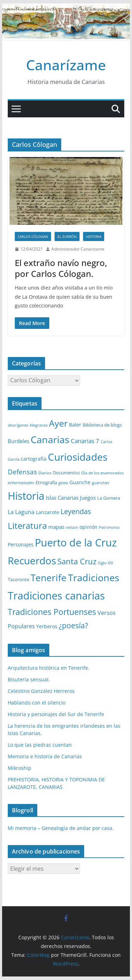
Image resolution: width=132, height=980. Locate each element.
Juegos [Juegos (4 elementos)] (88, 498)
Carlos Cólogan (33, 236)
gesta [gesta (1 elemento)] (63, 483)
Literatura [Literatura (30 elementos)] (27, 525)
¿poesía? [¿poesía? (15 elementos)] (73, 625)
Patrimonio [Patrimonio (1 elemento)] (109, 527)
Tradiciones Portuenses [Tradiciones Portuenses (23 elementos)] (52, 612)
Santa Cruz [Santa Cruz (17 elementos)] (77, 561)
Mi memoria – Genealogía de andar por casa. (61, 828)
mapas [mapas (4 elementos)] (56, 527)
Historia (94, 236)
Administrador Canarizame (78, 249)
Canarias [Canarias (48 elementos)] (50, 439)
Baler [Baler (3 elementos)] (75, 425)
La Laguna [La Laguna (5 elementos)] (21, 512)
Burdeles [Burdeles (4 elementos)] (18, 441)
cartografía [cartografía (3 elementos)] (34, 459)
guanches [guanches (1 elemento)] (100, 483)
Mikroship (20, 768)
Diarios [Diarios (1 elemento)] (45, 473)
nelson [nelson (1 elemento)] (72, 527)
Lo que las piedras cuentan (40, 745)
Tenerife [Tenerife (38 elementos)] (49, 578)
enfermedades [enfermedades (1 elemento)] (21, 483)
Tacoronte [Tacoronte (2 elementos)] (18, 579)
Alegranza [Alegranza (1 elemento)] (39, 425)
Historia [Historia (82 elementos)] (26, 496)
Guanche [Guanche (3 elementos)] (80, 482)
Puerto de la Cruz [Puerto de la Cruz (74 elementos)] (76, 542)
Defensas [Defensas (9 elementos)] (22, 472)
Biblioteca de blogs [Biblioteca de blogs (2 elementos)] (102, 425)
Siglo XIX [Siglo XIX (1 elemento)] (105, 563)
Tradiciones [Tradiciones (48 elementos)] (94, 577)
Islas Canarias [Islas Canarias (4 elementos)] (62, 498)
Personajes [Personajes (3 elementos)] (21, 544)
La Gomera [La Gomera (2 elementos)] (109, 498)
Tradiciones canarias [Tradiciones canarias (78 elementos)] (56, 596)
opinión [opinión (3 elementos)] (89, 527)
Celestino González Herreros (41, 691)
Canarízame (66, 65)
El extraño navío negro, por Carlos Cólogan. (61, 268)
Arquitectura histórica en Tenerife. (49, 668)
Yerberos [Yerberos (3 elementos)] (47, 626)
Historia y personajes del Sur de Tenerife (56, 714)
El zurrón (67, 236)
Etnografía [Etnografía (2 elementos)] (46, 482)
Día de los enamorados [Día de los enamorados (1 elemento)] (102, 473)
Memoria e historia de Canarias (45, 756)
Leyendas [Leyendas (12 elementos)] (76, 511)
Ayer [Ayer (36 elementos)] (58, 423)
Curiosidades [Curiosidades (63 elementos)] (78, 457)
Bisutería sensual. (29, 679)
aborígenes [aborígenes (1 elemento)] (18, 425)
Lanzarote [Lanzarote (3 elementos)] (48, 512)
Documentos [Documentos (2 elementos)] (66, 473)
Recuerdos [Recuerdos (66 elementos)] (32, 560)
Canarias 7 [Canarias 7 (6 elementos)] (85, 441)
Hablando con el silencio (37, 703)
